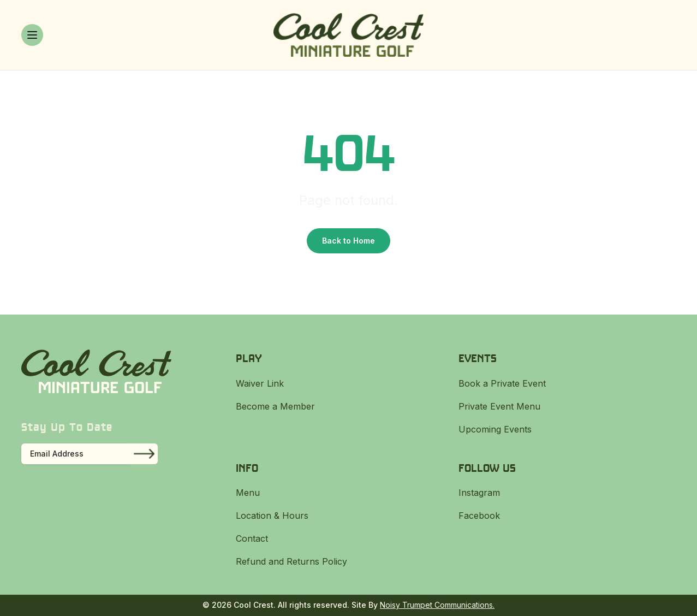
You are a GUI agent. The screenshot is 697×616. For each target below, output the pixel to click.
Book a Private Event (502, 383)
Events (478, 358)
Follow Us (487, 468)
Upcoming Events (495, 429)
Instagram (479, 493)
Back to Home (349, 241)
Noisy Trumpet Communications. (437, 605)
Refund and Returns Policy (291, 561)
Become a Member (275, 406)
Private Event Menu (499, 406)
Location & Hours (272, 516)
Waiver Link (260, 383)
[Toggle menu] (32, 35)
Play (249, 358)
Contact (252, 538)
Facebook (479, 516)
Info (247, 468)
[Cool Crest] (349, 35)
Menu (248, 493)
